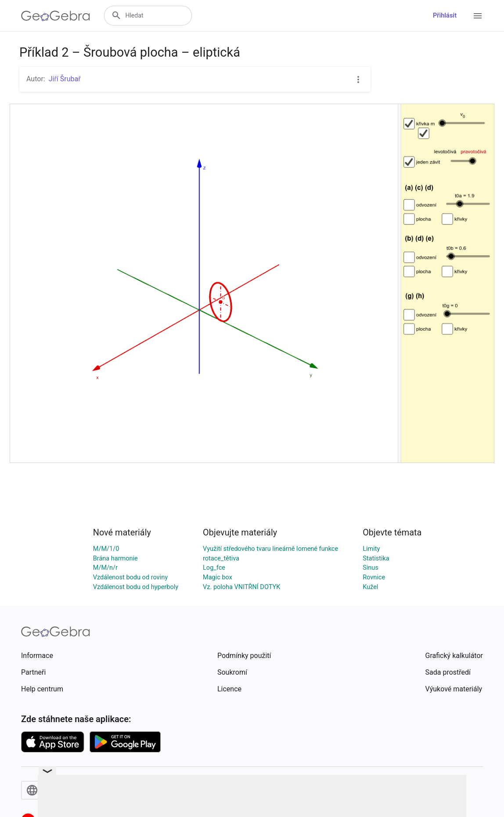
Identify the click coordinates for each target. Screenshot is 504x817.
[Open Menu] (478, 16)
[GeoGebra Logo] (56, 16)
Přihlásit (445, 16)
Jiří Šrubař (65, 79)
